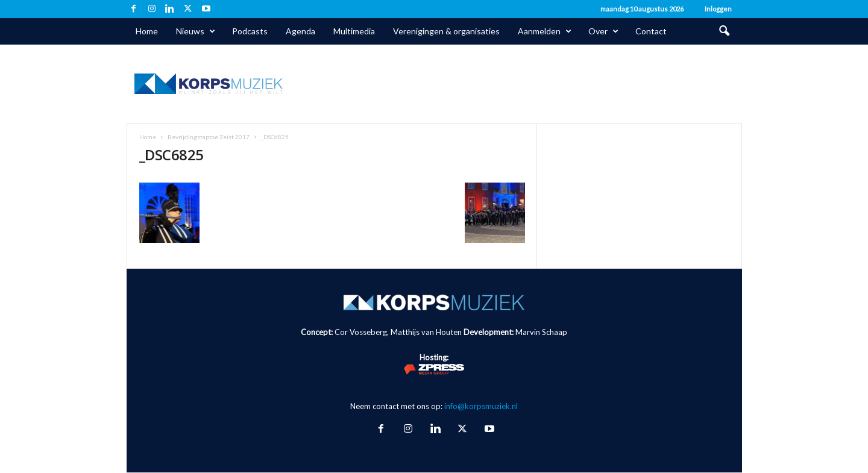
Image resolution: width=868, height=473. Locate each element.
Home (147, 31)
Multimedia (354, 31)
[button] (724, 31)
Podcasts (250, 31)
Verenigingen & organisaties (446, 31)
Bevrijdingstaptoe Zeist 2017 (209, 137)
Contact (651, 31)
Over (603, 31)
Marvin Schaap (541, 332)
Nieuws (196, 31)
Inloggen (718, 9)
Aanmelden (545, 31)
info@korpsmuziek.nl (481, 406)
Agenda (300, 31)
